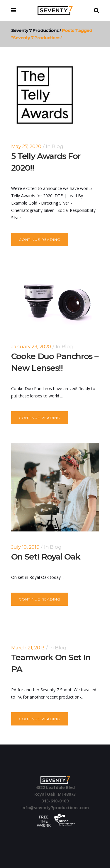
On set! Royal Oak (46, 557)
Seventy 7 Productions (35, 30)
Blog (57, 146)
